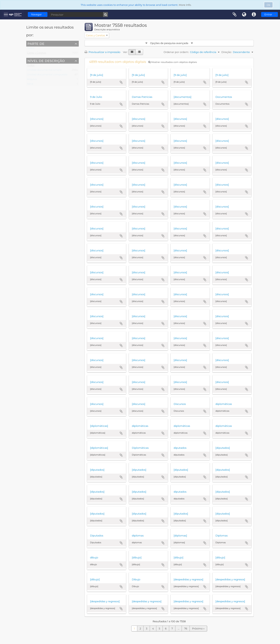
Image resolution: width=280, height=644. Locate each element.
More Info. (185, 5)
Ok (268, 5)
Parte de (36, 43)
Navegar (36, 14)
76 (186, 628)
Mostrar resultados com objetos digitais (173, 62)
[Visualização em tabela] (139, 52)
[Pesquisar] (79, 14)
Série (30, 85)
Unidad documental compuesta (47, 75)
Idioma (244, 15)
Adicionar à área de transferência (121, 82)
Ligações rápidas (254, 15)
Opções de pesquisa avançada (169, 43)
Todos (31, 49)
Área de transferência (234, 15)
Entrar (268, 14)
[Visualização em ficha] (132, 52)
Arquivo (32, 80)
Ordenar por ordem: (176, 52)
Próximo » (198, 628)
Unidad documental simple (44, 71)
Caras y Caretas (37, 54)
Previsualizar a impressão (102, 52)
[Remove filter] (107, 35)
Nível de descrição (46, 61)
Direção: (226, 52)
